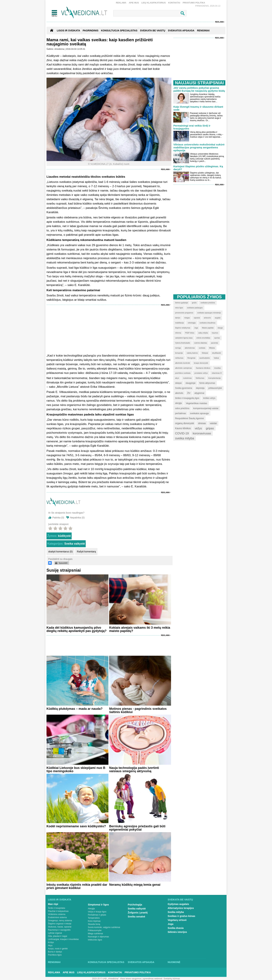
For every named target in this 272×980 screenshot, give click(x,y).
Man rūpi (53, 904)
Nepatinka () (77, 518)
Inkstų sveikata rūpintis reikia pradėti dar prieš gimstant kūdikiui (77, 886)
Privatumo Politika (194, 3)
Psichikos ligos (55, 955)
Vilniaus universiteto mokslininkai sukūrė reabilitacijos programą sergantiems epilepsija (199, 147)
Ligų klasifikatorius (154, 3)
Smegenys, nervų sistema (60, 921)
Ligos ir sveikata (68, 31)
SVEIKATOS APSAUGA (181, 31)
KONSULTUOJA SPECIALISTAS (119, 31)
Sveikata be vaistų (180, 900)
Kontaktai (174, 3)
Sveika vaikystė (75, 544)
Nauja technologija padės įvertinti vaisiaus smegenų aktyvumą (134, 769)
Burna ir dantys (55, 952)
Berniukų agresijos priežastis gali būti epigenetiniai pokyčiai (137, 828)
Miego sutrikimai (95, 934)
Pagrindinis (91, 31)
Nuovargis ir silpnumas (98, 937)
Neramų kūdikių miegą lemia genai (135, 885)
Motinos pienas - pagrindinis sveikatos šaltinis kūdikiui (138, 710)
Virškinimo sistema (57, 914)
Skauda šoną (94, 924)
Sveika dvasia (176, 928)
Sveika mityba (176, 912)
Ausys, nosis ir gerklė (58, 949)
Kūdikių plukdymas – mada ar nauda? (75, 709)
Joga (171, 924)
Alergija (91, 909)
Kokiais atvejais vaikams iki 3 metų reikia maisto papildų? (140, 629)
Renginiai (54, 962)
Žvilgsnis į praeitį (138, 913)
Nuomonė (174, 962)
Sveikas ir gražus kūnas (182, 916)
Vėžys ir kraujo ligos (97, 912)
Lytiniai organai (55, 933)
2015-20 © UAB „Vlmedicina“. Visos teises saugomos (117, 979)
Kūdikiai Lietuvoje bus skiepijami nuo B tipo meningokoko (76, 769)
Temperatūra (94, 918)
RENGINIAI (203, 31)
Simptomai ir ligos (98, 905)
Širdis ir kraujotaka (57, 908)
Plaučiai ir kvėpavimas (58, 911)
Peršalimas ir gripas (97, 915)
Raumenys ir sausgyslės (59, 930)
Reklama (121, 3)
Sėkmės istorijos (177, 932)
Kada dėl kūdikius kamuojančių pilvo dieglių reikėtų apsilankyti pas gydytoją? (76, 629)
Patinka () (58, 518)
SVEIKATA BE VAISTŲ (153, 31)
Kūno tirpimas (94, 921)
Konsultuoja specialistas (106, 962)
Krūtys (51, 942)
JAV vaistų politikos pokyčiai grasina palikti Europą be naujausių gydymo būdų (199, 89)
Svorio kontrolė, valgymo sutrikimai (104, 927)
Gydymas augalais (178, 904)
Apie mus (134, 3)
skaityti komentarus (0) (60, 552)
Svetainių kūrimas (172, 979)
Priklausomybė (95, 930)
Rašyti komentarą (86, 552)
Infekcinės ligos (95, 940)
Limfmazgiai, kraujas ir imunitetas (63, 939)
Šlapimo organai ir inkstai (60, 924)
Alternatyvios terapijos (181, 908)
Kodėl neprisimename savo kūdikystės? (76, 826)
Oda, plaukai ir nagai (58, 936)
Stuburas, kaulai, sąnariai (60, 927)
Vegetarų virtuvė (177, 920)
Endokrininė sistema (57, 917)
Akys (50, 946)
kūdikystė (64, 536)
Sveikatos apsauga (141, 962)
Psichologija (135, 905)
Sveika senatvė (137, 917)
